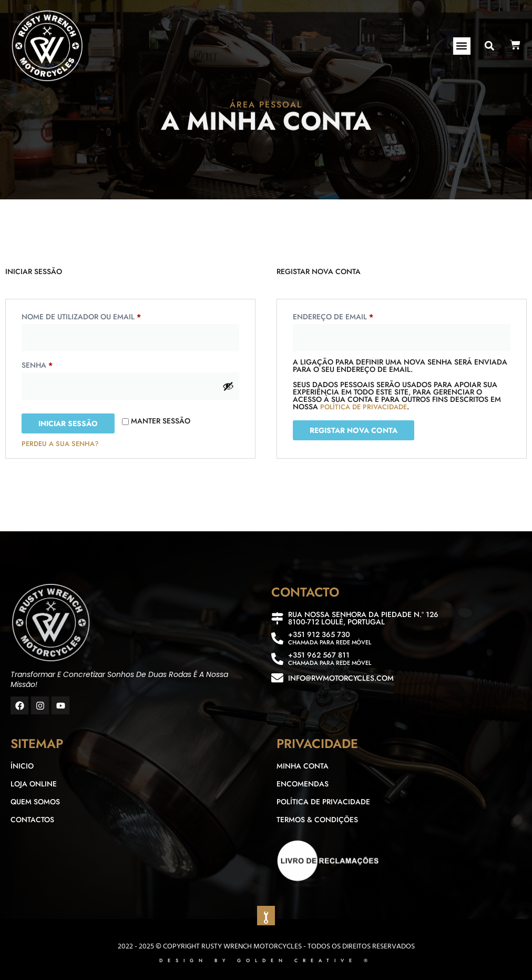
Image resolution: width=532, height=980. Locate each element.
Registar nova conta (354, 430)
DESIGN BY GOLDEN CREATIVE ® (266, 960)
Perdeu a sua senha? (60, 444)
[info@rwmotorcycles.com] (277, 678)
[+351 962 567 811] (277, 659)
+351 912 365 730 (319, 634)
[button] (462, 46)
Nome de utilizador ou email (105, 316)
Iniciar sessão (68, 423)
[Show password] (228, 386)
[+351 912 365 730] (277, 638)
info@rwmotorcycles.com (341, 678)
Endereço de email (357, 316)
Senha (61, 364)
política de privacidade (364, 407)
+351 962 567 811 (319, 655)
